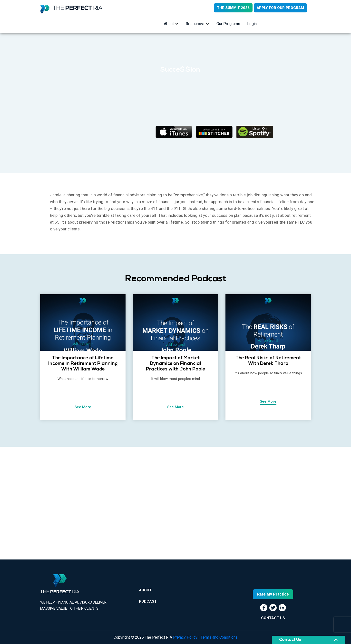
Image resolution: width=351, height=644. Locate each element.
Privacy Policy (185, 637)
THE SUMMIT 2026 (233, 8)
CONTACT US (273, 618)
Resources (195, 24)
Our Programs (228, 24)
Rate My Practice (273, 594)
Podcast (148, 602)
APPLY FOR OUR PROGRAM (280, 8)
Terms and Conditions (219, 637)
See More (83, 407)
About (169, 24)
